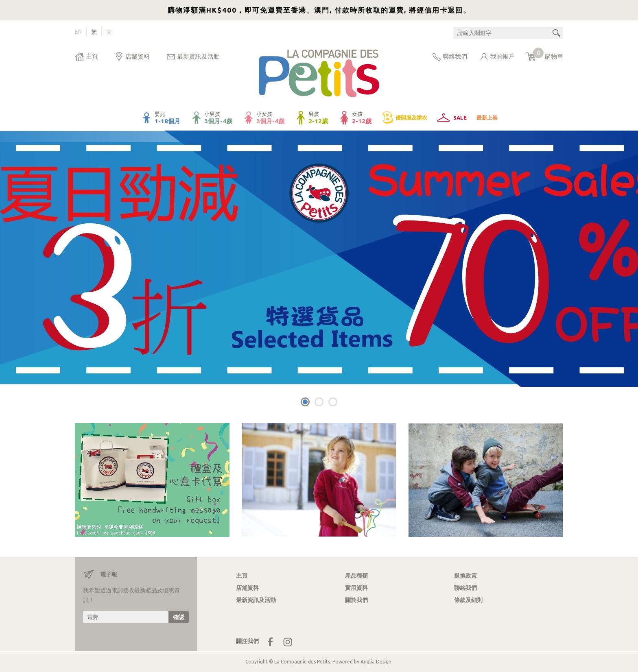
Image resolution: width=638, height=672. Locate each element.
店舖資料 (138, 56)
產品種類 (356, 576)
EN (78, 32)
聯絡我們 (455, 56)
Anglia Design (376, 662)
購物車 (548, 54)
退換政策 (465, 576)
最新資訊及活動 (198, 56)
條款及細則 (468, 600)
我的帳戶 (503, 56)
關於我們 (356, 600)
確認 (179, 617)
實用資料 (356, 588)
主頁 (92, 56)
